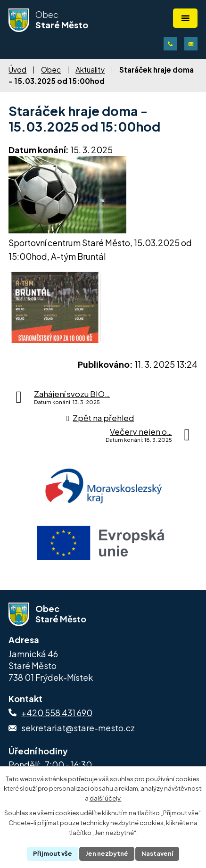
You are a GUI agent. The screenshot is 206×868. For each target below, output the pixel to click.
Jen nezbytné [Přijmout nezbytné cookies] (107, 853)
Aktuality (90, 70)
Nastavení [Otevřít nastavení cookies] (157, 853)
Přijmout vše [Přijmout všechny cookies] (53, 853)
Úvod (17, 70)
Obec (51, 70)
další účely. (106, 799)
